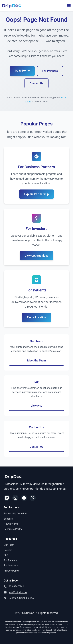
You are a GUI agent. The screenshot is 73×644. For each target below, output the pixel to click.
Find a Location (36, 604)
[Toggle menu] (69, 6)
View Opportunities (36, 542)
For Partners (50, 214)
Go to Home (22, 214)
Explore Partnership (36, 481)
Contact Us (37, 227)
